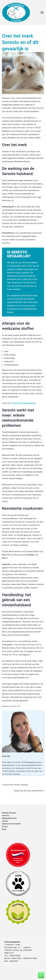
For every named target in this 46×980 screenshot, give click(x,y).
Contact (5, 821)
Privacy (5, 827)
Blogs (4, 829)
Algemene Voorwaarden (11, 824)
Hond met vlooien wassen (24, 403)
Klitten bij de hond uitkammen (28, 791)
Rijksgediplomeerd (9, 818)
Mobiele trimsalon (9, 813)
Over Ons (6, 816)
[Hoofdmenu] (42, 13)
